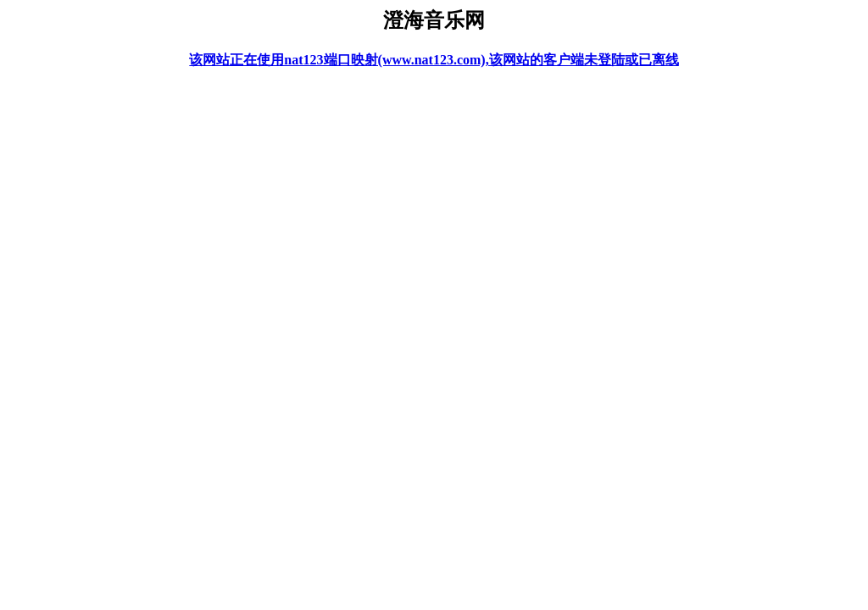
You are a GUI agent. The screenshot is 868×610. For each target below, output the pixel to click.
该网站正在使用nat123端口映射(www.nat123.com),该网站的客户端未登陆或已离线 (434, 60)
